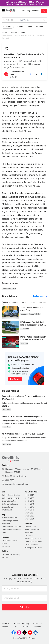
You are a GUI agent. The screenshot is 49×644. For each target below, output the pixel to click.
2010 (27, 498)
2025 (32, 519)
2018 (27, 510)
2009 (32, 495)
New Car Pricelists (10, 518)
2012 (27, 501)
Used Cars (29, 533)
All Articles (10, 20)
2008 (27, 495)
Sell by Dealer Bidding (11, 495)
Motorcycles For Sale (33, 548)
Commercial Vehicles (33, 542)
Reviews (19, 27)
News (23, 33)
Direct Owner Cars (32, 530)
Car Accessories (31, 545)
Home (5, 33)
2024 (27, 519)
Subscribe (24, 607)
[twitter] (36, 74)
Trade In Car (7, 510)
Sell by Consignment (10, 498)
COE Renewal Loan (10, 541)
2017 (32, 507)
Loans (5, 543)
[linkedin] (42, 74)
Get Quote (15, 379)
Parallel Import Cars (33, 539)
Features (40, 27)
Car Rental (29, 536)
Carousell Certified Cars (12, 527)
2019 (32, 510)
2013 (32, 501)
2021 (32, 513)
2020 (27, 513)
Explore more (40, 296)
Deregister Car (8, 507)
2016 (27, 507)
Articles (14, 33)
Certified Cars (30, 527)
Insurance (6, 546)
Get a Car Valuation (10, 504)
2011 (32, 498)
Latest (6, 303)
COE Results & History (11, 554)
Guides (29, 27)
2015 (32, 504)
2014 (27, 504)
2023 (32, 516)
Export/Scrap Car (9, 501)
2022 (27, 516)
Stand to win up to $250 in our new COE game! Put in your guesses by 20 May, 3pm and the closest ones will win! (25, 3)
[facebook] (31, 74)
